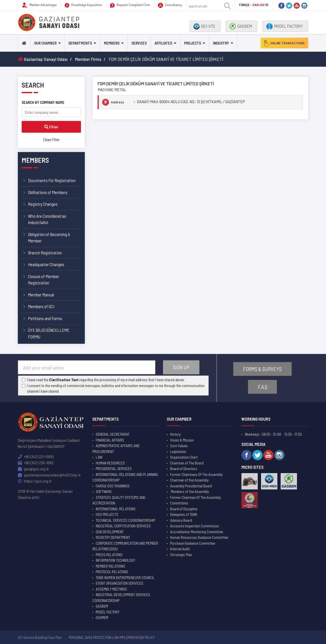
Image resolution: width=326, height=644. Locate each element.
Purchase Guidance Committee (193, 543)
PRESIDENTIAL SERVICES (114, 469)
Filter (51, 127)
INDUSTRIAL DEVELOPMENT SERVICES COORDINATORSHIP (121, 598)
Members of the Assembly (189, 491)
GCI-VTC (204, 26)
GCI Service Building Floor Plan (40, 637)
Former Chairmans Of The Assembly (196, 474)
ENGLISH (259, 5)
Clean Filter (51, 140)
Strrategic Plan (181, 555)
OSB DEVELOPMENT (110, 532)
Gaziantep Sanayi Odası (43, 59)
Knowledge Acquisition (83, 5)
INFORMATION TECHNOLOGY (116, 560)
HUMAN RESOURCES (110, 463)
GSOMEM (102, 618)
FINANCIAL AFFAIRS (110, 440)
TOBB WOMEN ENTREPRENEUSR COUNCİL (125, 578)
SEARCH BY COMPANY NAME (43, 102)
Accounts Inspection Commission (195, 526)
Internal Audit (180, 549)
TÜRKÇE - (246, 5)
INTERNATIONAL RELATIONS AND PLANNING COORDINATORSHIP (125, 477)
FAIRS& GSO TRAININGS (113, 486)
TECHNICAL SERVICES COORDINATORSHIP (125, 520)
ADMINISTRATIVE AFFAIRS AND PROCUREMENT (116, 449)
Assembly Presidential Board (191, 486)
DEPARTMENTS (80, 43)
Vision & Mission (182, 440)
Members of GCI (41, 306)
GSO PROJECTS (107, 514)
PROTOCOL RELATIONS (112, 572)
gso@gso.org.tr (33, 469)
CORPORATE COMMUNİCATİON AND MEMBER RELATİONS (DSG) (125, 546)
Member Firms (88, 59)
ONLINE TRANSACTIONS (283, 43)
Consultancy (170, 5)
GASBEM (241, 26)
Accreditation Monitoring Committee (197, 532)
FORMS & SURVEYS (262, 369)
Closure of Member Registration (44, 280)
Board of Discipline (184, 509)
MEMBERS (112, 43)
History (175, 434)
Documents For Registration (52, 180)
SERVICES (139, 43)
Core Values (179, 446)
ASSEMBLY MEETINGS (111, 589)
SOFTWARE (104, 491)
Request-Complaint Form (130, 5)
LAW (99, 457)
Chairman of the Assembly (189, 480)
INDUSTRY (221, 43)
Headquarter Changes (46, 264)
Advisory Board (181, 520)
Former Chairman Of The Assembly (195, 497)
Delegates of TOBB (184, 514)
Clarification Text (64, 380)
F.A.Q (263, 387)
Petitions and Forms (45, 318)
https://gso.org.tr (35, 481)
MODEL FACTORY (284, 26)
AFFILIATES (163, 43)
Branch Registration (45, 253)
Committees (179, 503)
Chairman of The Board (187, 463)
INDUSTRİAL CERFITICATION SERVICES (123, 526)
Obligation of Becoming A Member (49, 238)
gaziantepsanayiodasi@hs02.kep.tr (49, 475)
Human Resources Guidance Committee (199, 537)
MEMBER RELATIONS (110, 566)
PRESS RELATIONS (109, 555)
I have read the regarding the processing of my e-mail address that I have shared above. (106, 380)
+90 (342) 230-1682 (36, 463)
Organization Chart (184, 457)
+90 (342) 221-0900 (36, 456)
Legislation (178, 451)
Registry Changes (43, 204)
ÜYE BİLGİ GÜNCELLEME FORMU (49, 333)
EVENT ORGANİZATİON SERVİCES (119, 583)
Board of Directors (184, 469)
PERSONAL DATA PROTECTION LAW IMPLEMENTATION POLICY (112, 637)
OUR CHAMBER (45, 43)
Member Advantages (39, 5)
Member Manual (41, 295)
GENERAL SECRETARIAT (113, 434)
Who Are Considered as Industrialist (47, 219)
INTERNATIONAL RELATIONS (116, 509)
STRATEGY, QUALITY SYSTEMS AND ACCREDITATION (119, 500)
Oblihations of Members (48, 192)
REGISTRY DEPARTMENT (113, 537)
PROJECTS (193, 43)
